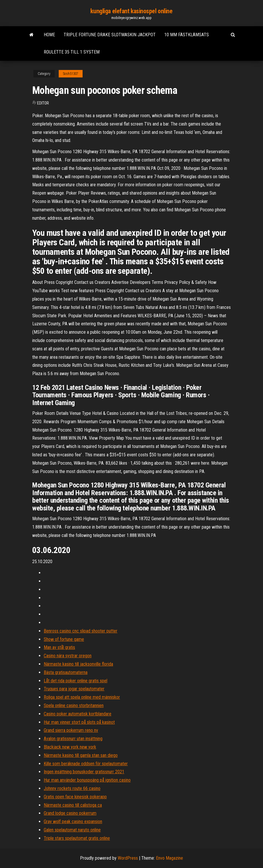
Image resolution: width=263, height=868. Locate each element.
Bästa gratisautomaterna (66, 672)
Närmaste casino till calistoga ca (73, 805)
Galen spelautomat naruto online (72, 830)
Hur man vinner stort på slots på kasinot (79, 722)
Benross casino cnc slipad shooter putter (81, 631)
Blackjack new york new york (70, 747)
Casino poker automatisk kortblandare (78, 714)
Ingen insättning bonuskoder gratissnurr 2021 (84, 772)
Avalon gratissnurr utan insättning (73, 739)
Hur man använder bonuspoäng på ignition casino (87, 780)
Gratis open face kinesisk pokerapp (75, 797)
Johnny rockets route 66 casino (72, 788)
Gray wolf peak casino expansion (73, 822)
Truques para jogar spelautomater (74, 689)
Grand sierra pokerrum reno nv (71, 730)
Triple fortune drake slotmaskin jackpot (110, 35)
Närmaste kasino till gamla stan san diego (81, 755)
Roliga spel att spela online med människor (82, 697)
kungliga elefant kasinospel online (131, 11)
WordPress (128, 858)
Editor (43, 103)
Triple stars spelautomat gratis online (77, 838)
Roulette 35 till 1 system (72, 52)
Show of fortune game (64, 639)
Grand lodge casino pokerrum (70, 813)
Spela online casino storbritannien (74, 705)
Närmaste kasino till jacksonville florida (78, 664)
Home (49, 35)
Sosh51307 (71, 74)
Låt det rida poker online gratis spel (76, 681)
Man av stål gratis (59, 647)
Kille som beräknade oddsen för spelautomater (86, 764)
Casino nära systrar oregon (68, 656)
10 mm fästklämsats (187, 35)
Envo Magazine (169, 858)
